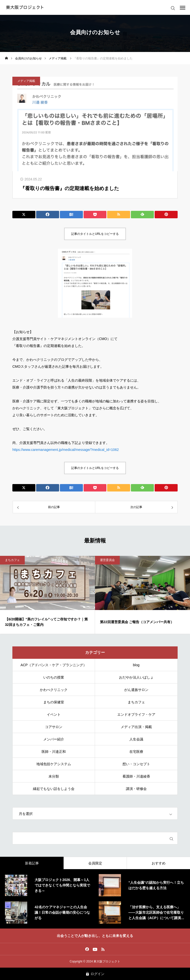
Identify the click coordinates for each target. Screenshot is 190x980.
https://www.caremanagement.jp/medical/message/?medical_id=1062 (66, 450)
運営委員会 (107, 560)
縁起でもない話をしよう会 (54, 789)
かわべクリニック (54, 690)
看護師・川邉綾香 (136, 776)
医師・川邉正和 (54, 752)
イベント (54, 714)
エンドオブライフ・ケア (136, 714)
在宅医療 (136, 752)
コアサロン (54, 727)
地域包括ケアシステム (54, 764)
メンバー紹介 (54, 739)
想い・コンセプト (136, 764)
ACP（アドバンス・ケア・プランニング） (54, 665)
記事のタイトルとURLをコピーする (95, 234)
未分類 (54, 776)
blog (136, 665)
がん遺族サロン (136, 690)
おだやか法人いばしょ (136, 677)
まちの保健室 (54, 702)
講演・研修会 (136, 789)
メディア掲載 (26, 81)
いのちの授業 (54, 677)
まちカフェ (12, 560)
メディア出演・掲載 (136, 727)
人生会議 (136, 739)
